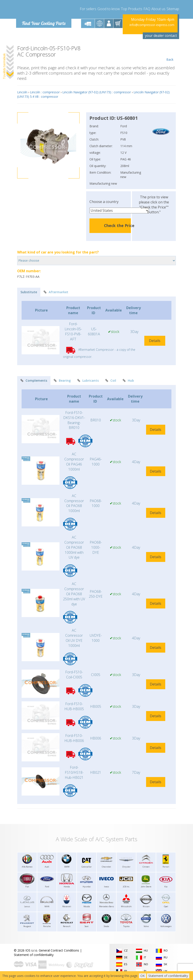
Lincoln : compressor (45, 92)
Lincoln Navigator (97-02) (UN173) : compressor (97, 92)
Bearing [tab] (62, 380)
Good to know (109, 9)
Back (170, 53)
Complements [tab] (34, 380)
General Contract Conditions (59, 950)
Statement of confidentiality (34, 955)
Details (155, 341)
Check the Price (119, 225)
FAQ (147, 9)
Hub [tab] (128, 380)
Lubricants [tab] (88, 380)
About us (158, 9)
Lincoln (22, 92)
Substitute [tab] (29, 292)
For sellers (88, 9)
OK (143, 976)
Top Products (132, 9)
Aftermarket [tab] (56, 292)
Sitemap (173, 9)
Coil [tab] (111, 380)
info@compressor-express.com (152, 25)
